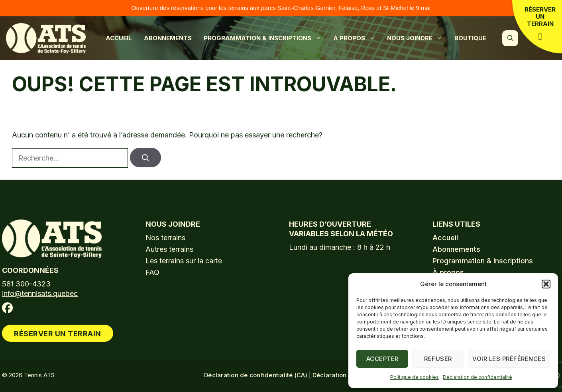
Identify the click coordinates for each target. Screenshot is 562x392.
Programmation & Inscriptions (266, 38)
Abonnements (168, 38)
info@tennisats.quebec (40, 293)
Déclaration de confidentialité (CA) (256, 375)
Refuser (438, 359)
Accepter (382, 359)
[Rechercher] (145, 158)
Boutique (470, 38)
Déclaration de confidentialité (478, 377)
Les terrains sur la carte (184, 261)
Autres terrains (169, 249)
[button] (546, 284)
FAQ (152, 272)
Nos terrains (165, 238)
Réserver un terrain (540, 24)
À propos (358, 38)
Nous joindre (419, 38)
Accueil (119, 38)
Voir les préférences (509, 359)
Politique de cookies (415, 377)
